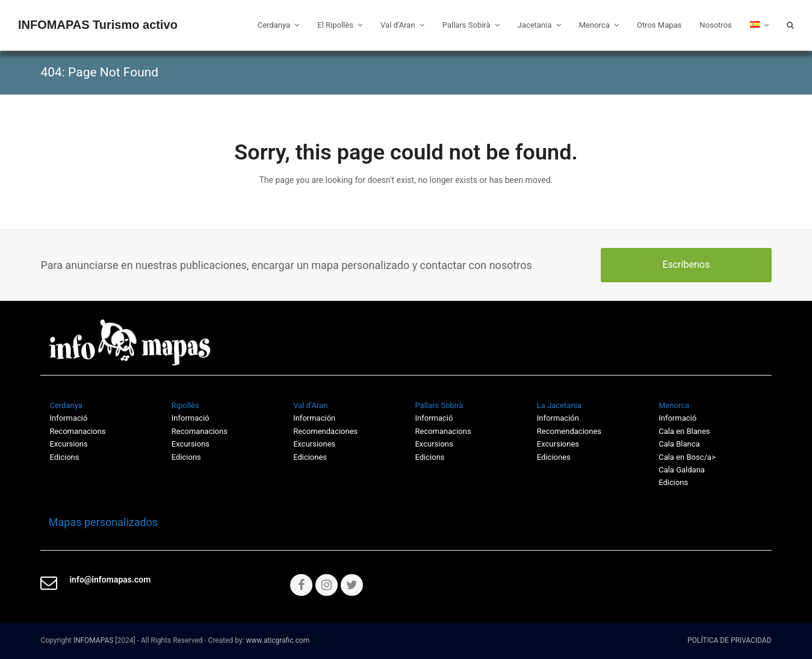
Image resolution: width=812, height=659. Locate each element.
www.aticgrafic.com (277, 640)
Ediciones (310, 457)
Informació (434, 418)
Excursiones (314, 444)
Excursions (68, 444)
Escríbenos (686, 265)
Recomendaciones (325, 431)
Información (314, 418)
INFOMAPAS (94, 640)
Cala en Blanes (684, 431)
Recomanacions (77, 431)
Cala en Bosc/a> (687, 457)
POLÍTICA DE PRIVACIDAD (730, 640)
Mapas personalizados (99, 522)
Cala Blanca (679, 444)
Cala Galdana (682, 470)
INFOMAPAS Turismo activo (98, 25)
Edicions (64, 457)
